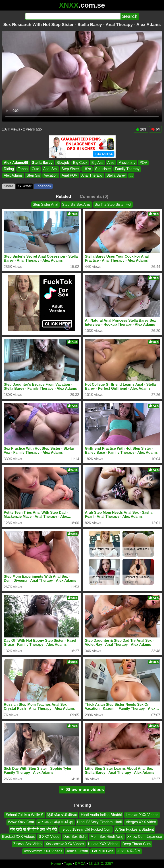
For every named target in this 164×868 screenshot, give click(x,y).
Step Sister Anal (46, 204)
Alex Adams (13, 175)
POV (143, 163)
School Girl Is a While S (25, 815)
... (131, 175)
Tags (68, 864)
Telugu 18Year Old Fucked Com (86, 829)
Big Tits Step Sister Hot (113, 204)
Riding (9, 169)
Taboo (23, 169)
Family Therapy (127, 169)
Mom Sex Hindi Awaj (107, 837)
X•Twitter (24, 186)
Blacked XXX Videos (18, 837)
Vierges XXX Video (141, 822)
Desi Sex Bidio (75, 837)
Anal (111, 163)
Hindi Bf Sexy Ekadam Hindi (100, 822)
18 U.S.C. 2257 (101, 864)
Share (9, 186)
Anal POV (69, 175)
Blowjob (63, 163)
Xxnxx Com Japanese (145, 837)
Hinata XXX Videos (103, 844)
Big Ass (97, 163)
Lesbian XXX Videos (142, 815)
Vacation (51, 175)
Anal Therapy (92, 175)
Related (63, 196)
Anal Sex (50, 169)
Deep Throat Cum (137, 844)
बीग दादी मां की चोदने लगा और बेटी (34, 829)
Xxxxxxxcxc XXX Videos (65, 844)
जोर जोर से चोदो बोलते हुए (55, 822)
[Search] (73, 16)
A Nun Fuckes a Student (135, 829)
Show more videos (82, 790)
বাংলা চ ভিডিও (129, 851)
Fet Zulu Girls (103, 851)
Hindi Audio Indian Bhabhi (101, 815)
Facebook (43, 186)
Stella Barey (42, 163)
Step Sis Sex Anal (76, 204)
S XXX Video (49, 837)
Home (56, 864)
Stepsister (103, 169)
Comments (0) (94, 196)
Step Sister (70, 169)
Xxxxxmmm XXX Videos (43, 851)
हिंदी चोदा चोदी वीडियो (62, 815)
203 (141, 129)
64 (155, 129)
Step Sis (33, 175)
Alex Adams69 (16, 163)
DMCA (80, 864)
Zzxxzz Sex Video (28, 844)
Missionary (127, 163)
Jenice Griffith (77, 851)
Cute (35, 169)
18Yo (87, 169)
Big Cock (80, 163)
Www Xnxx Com (21, 822)
